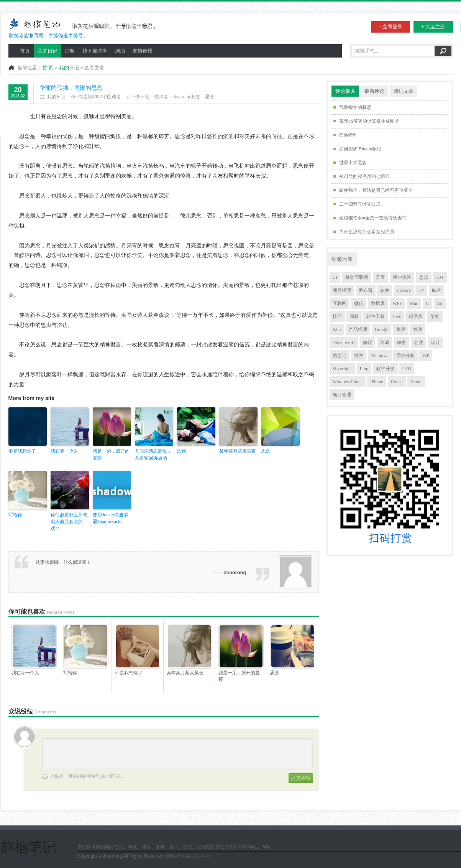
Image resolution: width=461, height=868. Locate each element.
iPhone (377, 382)
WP (426, 356)
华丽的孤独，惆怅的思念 (71, 88)
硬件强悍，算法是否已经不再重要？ (376, 190)
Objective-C (344, 343)
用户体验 (402, 277)
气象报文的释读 (355, 107)
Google (381, 329)
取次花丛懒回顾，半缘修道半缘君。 (84, 28)
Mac (414, 303)
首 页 (48, 68)
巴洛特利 (348, 135)
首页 (25, 51)
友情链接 (143, 51)
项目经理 (342, 290)
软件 (385, 290)
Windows (380, 356)
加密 (401, 343)
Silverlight (342, 369)
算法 (418, 329)
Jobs (397, 316)
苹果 (401, 329)
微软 (367, 343)
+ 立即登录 (391, 27)
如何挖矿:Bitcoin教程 (360, 149)
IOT (440, 277)
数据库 (378, 303)
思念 (210, 97)
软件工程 (376, 316)
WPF (398, 303)
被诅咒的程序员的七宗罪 (364, 176)
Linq (364, 369)
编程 (354, 316)
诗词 (384, 343)
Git (440, 303)
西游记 (340, 356)
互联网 (340, 303)
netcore (404, 290)
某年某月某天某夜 (238, 451)
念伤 (182, 451)
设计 (435, 343)
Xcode (416, 382)
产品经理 (358, 329)
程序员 (415, 316)
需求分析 (405, 356)
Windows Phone (348, 382)
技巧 (337, 316)
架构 (435, 316)
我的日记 (48, 51)
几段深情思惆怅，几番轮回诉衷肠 (153, 455)
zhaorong (181, 97)
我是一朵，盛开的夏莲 (111, 455)
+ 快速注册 (433, 27)
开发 (381, 277)
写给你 (15, 515)
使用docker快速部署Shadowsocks (111, 518)
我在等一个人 (64, 451)
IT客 (70, 51)
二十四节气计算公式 (360, 204)
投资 (359, 356)
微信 (359, 303)
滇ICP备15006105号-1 (188, 856)
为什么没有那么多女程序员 (367, 232)
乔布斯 (366, 290)
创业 (418, 343)
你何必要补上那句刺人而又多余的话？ (69, 522)
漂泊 (120, 51)
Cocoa (397, 382)
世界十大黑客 (353, 163)
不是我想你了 (22, 451)
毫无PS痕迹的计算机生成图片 (369, 121)
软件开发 (386, 369)
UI (335, 277)
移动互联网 (357, 277)
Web (337, 329)
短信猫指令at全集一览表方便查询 (373, 218)
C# (421, 290)
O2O (407, 369)
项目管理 (342, 395)
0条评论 (141, 97)
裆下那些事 (95, 51)
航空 (436, 290)
